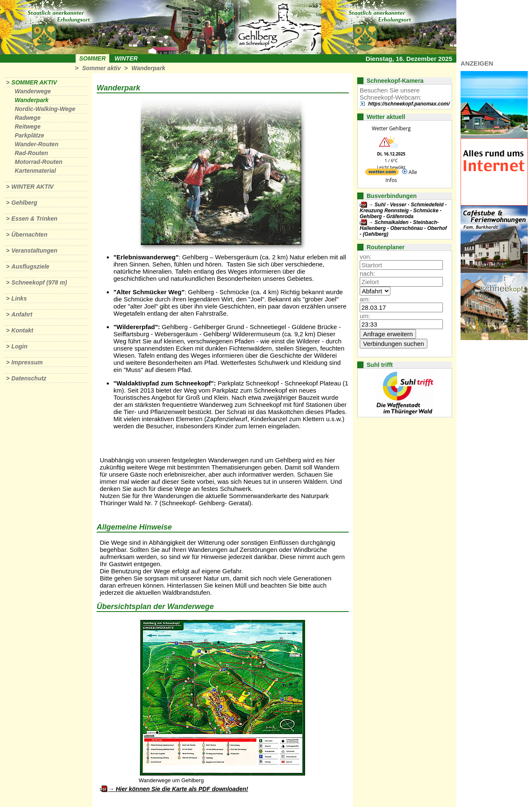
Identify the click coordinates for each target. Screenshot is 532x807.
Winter (126, 58)
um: (365, 316)
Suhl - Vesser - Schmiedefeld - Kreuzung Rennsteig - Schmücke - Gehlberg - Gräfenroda (403, 211)
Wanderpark (149, 68)
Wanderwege (33, 91)
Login (19, 346)
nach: (367, 273)
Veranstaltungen (34, 251)
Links (19, 298)
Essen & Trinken (34, 219)
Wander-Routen (37, 144)
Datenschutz (29, 378)
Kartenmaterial (35, 171)
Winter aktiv (33, 187)
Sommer (93, 58)
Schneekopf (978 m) (39, 282)
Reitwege (28, 127)
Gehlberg (24, 203)
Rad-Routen (31, 153)
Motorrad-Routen (39, 162)
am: (365, 299)
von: (366, 257)
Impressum (27, 362)
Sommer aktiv (101, 68)
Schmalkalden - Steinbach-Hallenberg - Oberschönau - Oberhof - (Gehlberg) (403, 228)
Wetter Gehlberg (391, 128)
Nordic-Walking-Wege (45, 109)
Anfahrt (22, 314)
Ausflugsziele (30, 266)
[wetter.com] (382, 173)
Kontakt (22, 330)
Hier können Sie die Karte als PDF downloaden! (182, 789)
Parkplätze (29, 135)
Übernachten (29, 235)
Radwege (28, 118)
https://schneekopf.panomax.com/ (409, 104)
